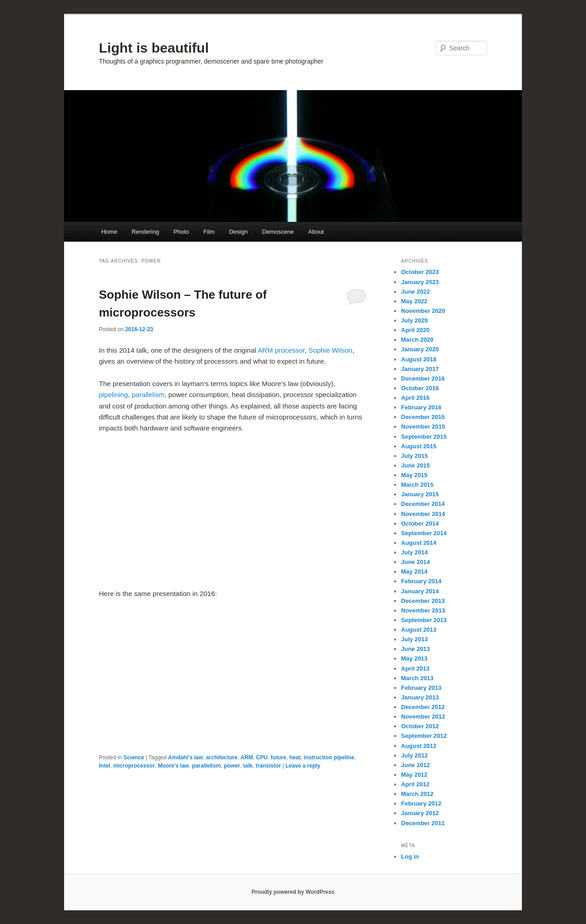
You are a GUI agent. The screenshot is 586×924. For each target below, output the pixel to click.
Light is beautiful (154, 48)
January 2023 (420, 282)
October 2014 (420, 524)
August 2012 (419, 746)
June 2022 (415, 292)
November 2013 (423, 610)
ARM (247, 757)
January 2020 (420, 349)
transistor (268, 766)
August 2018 (419, 359)
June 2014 (415, 562)
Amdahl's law (185, 757)
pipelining (113, 395)
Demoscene (278, 232)
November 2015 (423, 427)
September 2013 (424, 620)
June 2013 (415, 649)
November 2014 (423, 514)
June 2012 (415, 765)
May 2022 (414, 301)
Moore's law (174, 766)
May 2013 (414, 658)
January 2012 (420, 813)
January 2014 (420, 591)
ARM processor (281, 350)
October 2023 (420, 272)
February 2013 (421, 688)
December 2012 (423, 707)
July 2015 (415, 456)
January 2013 (420, 697)
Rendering (145, 232)
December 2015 (423, 417)
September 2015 (424, 437)
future (278, 757)
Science (133, 757)
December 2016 (423, 379)
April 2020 (415, 330)
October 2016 (420, 388)
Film (209, 232)
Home (109, 232)
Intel (105, 766)
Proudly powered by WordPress (293, 892)
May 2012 (414, 775)
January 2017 (420, 369)
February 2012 (421, 803)
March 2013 (417, 678)
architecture (222, 757)
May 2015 (414, 475)
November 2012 (423, 717)
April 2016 (415, 398)
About (316, 232)
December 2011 (423, 823)
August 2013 (419, 630)
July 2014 (415, 552)
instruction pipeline (329, 757)
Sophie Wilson (331, 350)
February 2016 (421, 407)
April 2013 (415, 669)
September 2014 (424, 533)
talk (248, 766)
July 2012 (415, 755)
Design (238, 232)
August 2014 (419, 543)
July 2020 (415, 320)
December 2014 (423, 504)
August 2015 (419, 446)
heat (295, 757)
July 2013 (415, 639)
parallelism (148, 395)
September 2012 (424, 736)
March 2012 (417, 794)
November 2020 (423, 311)
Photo (181, 232)
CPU (262, 757)
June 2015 (415, 465)
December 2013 (423, 601)
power (232, 766)
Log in (410, 857)
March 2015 (417, 485)
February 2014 (421, 581)
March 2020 (417, 340)
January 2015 (420, 494)
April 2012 (415, 784)
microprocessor (134, 766)
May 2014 (414, 572)
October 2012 (420, 726)
